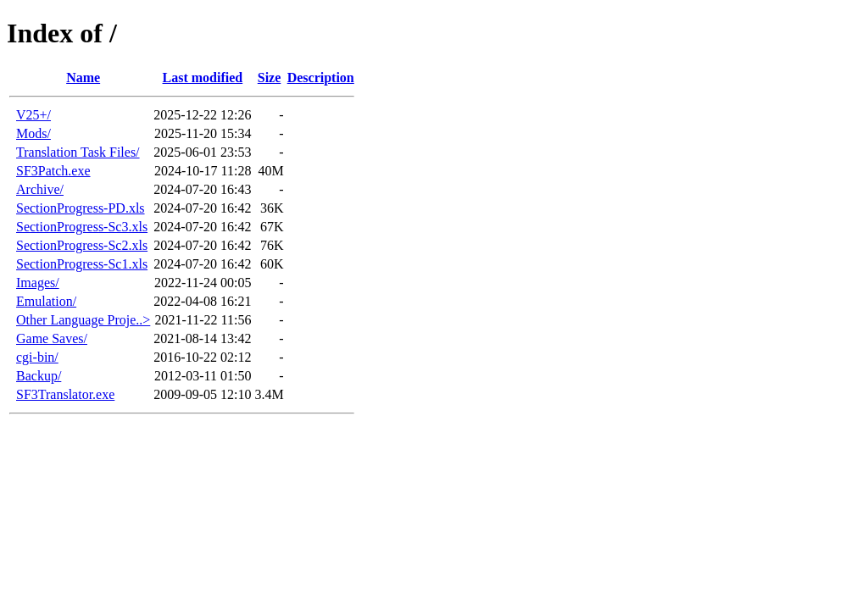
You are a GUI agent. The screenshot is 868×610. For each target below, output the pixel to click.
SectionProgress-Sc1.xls (82, 264)
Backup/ (39, 376)
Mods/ (33, 133)
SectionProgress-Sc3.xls (82, 227)
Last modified (203, 78)
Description (321, 78)
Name (83, 78)
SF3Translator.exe (65, 394)
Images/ (38, 283)
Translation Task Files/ (78, 152)
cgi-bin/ (37, 357)
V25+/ (33, 115)
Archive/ (40, 189)
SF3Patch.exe (53, 171)
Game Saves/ (52, 338)
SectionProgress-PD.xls (81, 208)
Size (270, 78)
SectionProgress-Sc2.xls (82, 245)
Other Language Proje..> (83, 320)
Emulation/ (46, 301)
